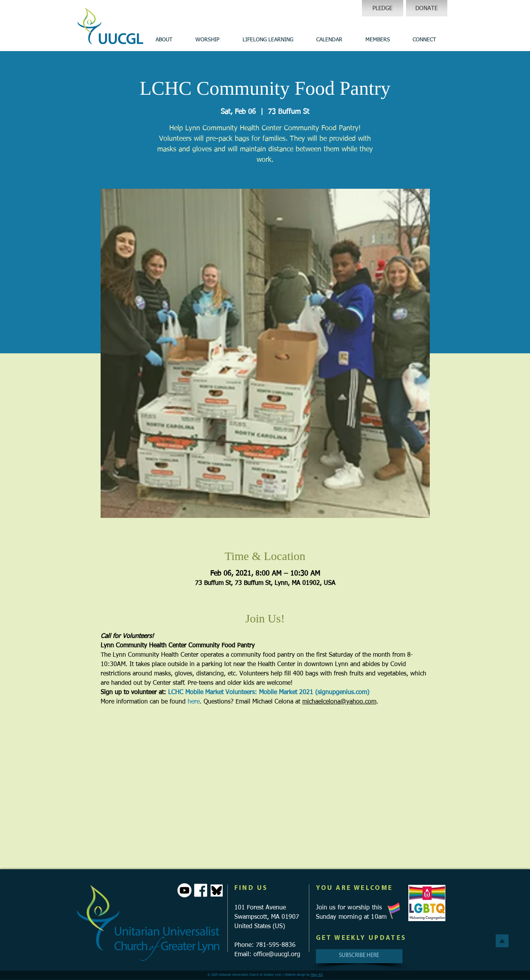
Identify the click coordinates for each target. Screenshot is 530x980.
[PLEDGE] (383, 8)
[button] (164, 40)
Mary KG (317, 975)
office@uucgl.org (277, 955)
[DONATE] (427, 8)
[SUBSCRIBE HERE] (359, 956)
